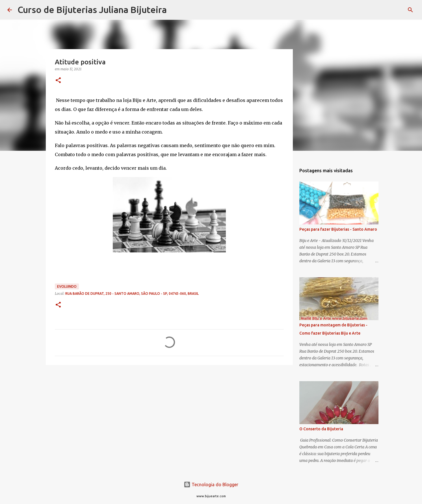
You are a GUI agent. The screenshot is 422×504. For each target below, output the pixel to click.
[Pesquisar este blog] (386, 10)
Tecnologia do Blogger (211, 485)
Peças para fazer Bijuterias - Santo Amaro (338, 229)
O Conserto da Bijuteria (321, 429)
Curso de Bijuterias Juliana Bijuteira (92, 10)
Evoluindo (67, 286)
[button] (58, 81)
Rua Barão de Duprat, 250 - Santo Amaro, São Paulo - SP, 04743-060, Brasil (132, 294)
